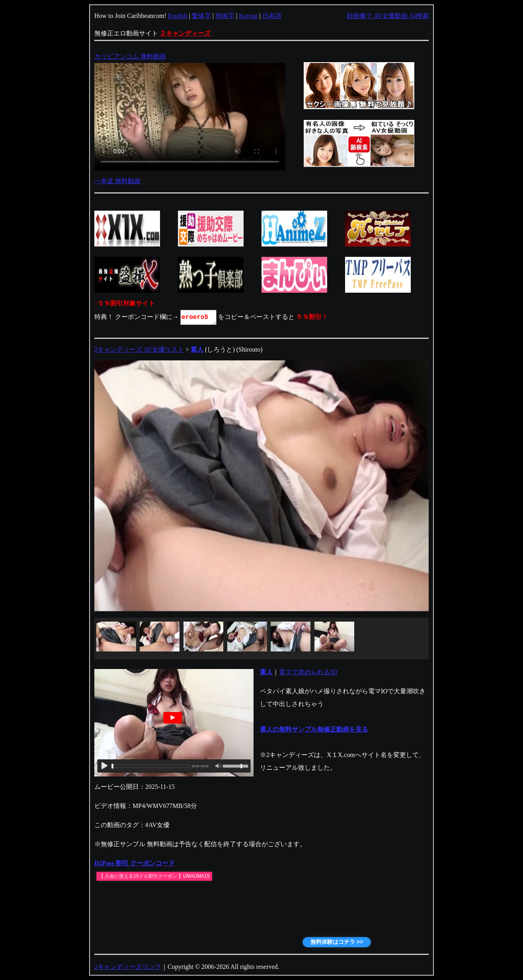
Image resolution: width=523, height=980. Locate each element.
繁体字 (201, 16)
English (178, 16)
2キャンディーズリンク (128, 967)
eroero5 (199, 317)
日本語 (272, 16)
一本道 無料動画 (117, 181)
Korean (248, 16)
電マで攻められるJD (308, 672)
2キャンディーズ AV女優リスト (139, 349)
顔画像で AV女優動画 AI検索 (388, 16)
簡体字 (225, 16)
